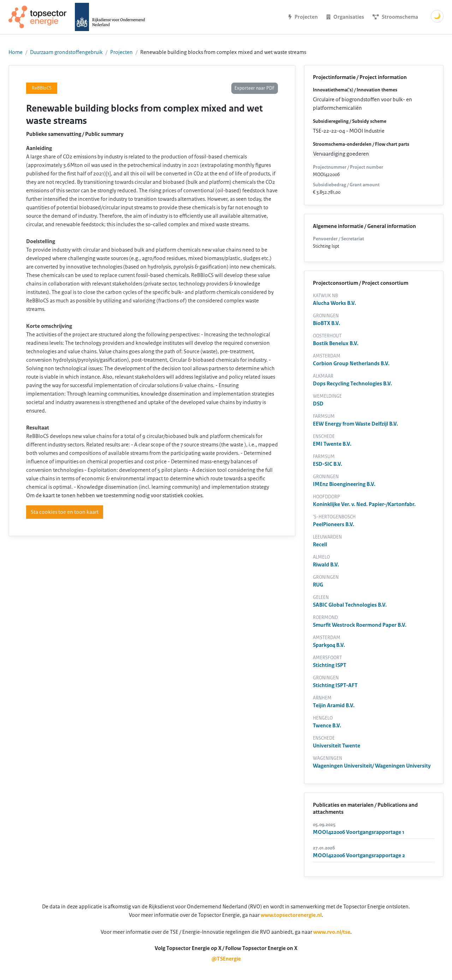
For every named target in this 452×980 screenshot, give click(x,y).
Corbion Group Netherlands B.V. (351, 363)
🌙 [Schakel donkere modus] (437, 16)
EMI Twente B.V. (332, 444)
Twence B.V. (327, 726)
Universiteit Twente (337, 746)
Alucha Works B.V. (334, 303)
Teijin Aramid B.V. (334, 705)
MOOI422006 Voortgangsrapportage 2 (359, 855)
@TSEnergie (226, 959)
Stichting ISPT (330, 665)
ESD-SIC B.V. (328, 464)
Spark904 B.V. (329, 645)
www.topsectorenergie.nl (291, 915)
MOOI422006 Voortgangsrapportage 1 (359, 832)
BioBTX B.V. (326, 323)
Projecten (121, 52)
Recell (320, 545)
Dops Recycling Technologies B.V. (352, 384)
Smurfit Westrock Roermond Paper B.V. (360, 625)
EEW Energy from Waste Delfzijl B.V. (355, 424)
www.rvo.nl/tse (332, 932)
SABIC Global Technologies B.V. (350, 605)
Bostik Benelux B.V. (336, 343)
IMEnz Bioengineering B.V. (344, 484)
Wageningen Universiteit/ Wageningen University (372, 766)
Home (16, 52)
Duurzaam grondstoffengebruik (66, 52)
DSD (318, 404)
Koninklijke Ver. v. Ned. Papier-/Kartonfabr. (364, 504)
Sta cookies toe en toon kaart (65, 512)
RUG (318, 585)
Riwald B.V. (326, 565)
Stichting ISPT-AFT (335, 685)
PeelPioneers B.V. (334, 524)
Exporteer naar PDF (255, 88)
